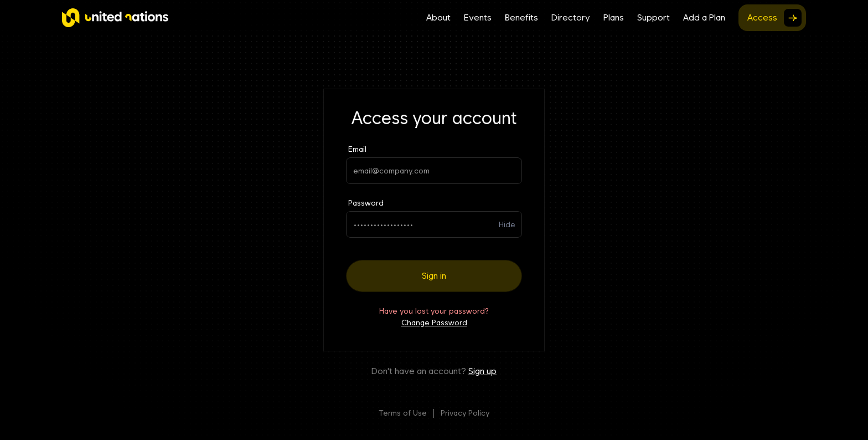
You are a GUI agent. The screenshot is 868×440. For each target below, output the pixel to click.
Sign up (482, 371)
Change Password (434, 323)
